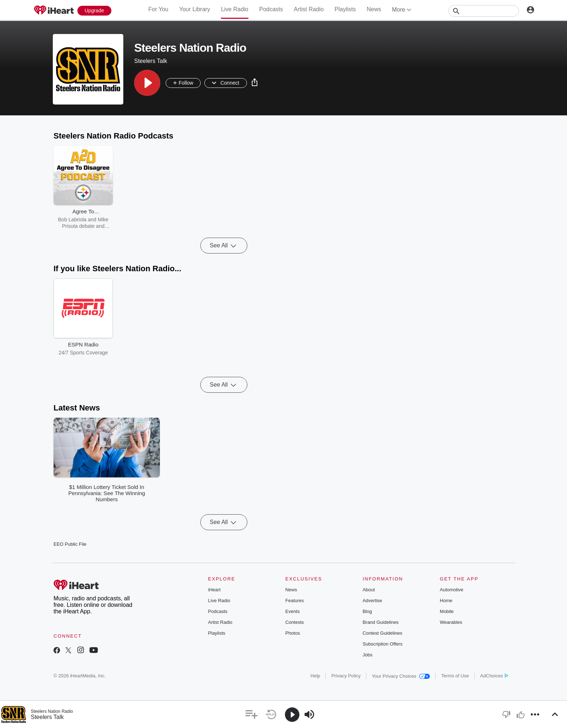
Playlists (345, 9)
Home (446, 601)
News (374, 9)
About (369, 590)
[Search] (484, 11)
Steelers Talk (47, 717)
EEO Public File (70, 544)
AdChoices (494, 676)
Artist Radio (309, 9)
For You (158, 9)
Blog (367, 611)
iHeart (214, 590)
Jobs (368, 655)
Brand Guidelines (381, 622)
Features (295, 601)
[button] (147, 83)
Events (293, 611)
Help (316, 676)
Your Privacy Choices (401, 676)
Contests (295, 622)
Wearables (451, 622)
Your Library (195, 9)
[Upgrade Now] (94, 11)
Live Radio (235, 9)
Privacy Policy (346, 676)
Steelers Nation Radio (52, 711)
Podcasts (271, 9)
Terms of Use (455, 676)
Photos (293, 633)
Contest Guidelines (383, 633)
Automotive (451, 590)
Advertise (372, 601)
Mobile (447, 611)
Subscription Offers (383, 644)
